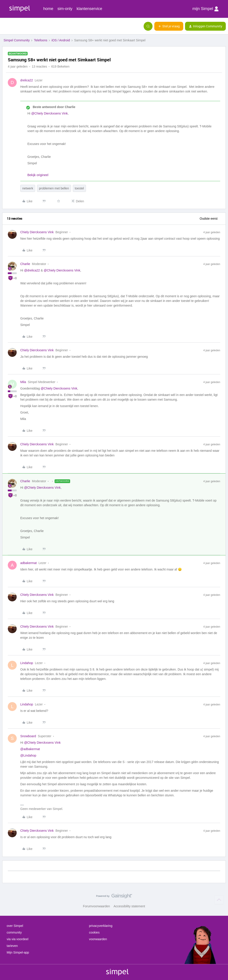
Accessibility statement (129, 906)
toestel (79, 188)
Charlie (25, 264)
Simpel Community (17, 40)
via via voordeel (17, 939)
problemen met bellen (54, 188)
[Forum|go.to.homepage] (26, 26)
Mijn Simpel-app (18, 952)
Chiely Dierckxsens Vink (37, 232)
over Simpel (15, 926)
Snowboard (28, 736)
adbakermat (28, 563)
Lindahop (27, 663)
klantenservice (89, 9)
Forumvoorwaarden (97, 906)
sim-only (65, 9)
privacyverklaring (101, 926)
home (48, 9)
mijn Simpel (206, 9)
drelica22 (27, 80)
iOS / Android (61, 40)
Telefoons (41, 40)
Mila (23, 382)
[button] (5, 27)
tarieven (12, 946)
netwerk (28, 188)
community (14, 932)
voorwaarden (98, 939)
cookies (94, 932)
